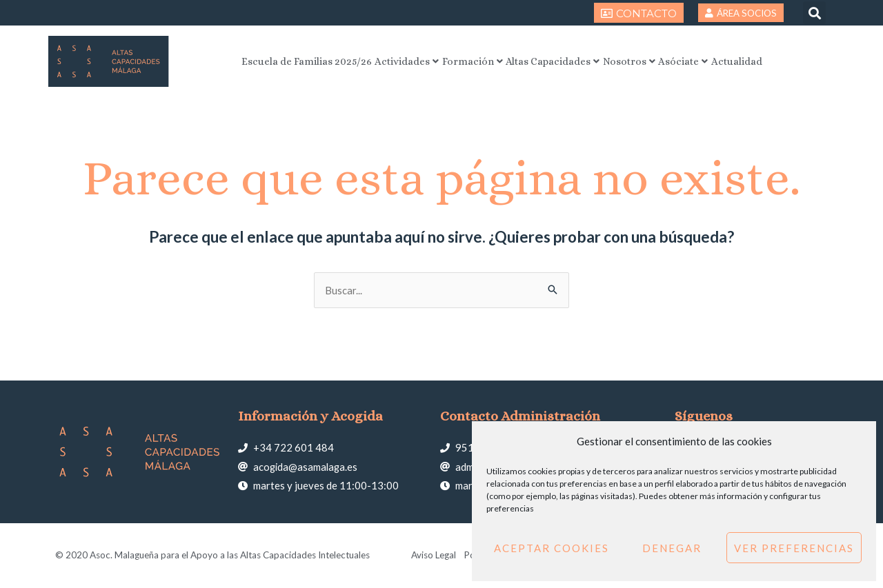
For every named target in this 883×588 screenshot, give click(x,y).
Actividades (383, 61)
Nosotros (646, 61)
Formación (461, 61)
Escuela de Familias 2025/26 (266, 61)
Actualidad (779, 61)
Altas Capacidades (555, 61)
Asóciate (713, 61)
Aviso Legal (432, 556)
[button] (814, 13)
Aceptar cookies (552, 548)
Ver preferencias (794, 548)
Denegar (672, 548)
